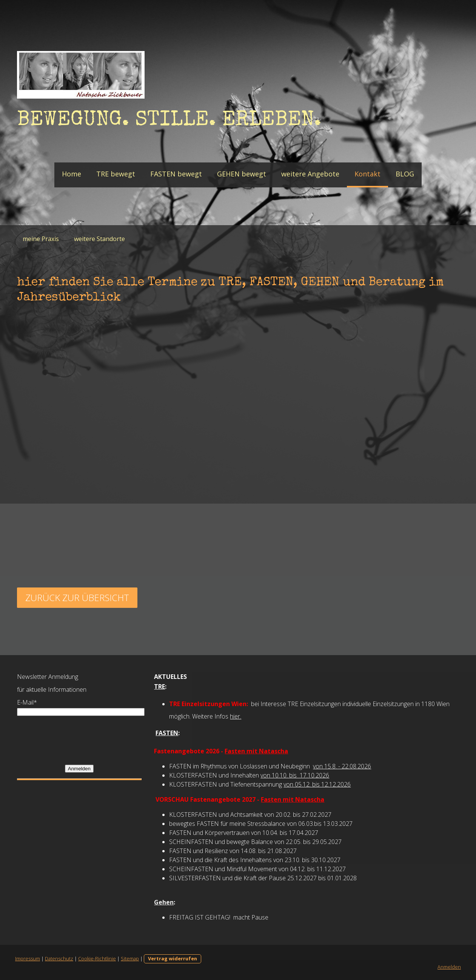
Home (72, 174)
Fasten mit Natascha (256, 751)
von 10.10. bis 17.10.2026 (295, 775)
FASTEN (167, 733)
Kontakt (367, 174)
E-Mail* (27, 702)
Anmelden (79, 769)
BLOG (405, 174)
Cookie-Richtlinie (97, 958)
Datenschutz (59, 958)
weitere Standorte (99, 239)
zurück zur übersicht (77, 597)
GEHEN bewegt (242, 174)
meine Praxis (41, 239)
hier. (236, 716)
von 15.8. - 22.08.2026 (342, 766)
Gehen (164, 902)
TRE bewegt (116, 174)
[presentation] (74, 740)
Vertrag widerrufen (173, 958)
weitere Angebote (310, 174)
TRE (159, 686)
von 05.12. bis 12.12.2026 (317, 784)
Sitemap (130, 958)
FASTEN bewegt (176, 174)
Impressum (28, 958)
